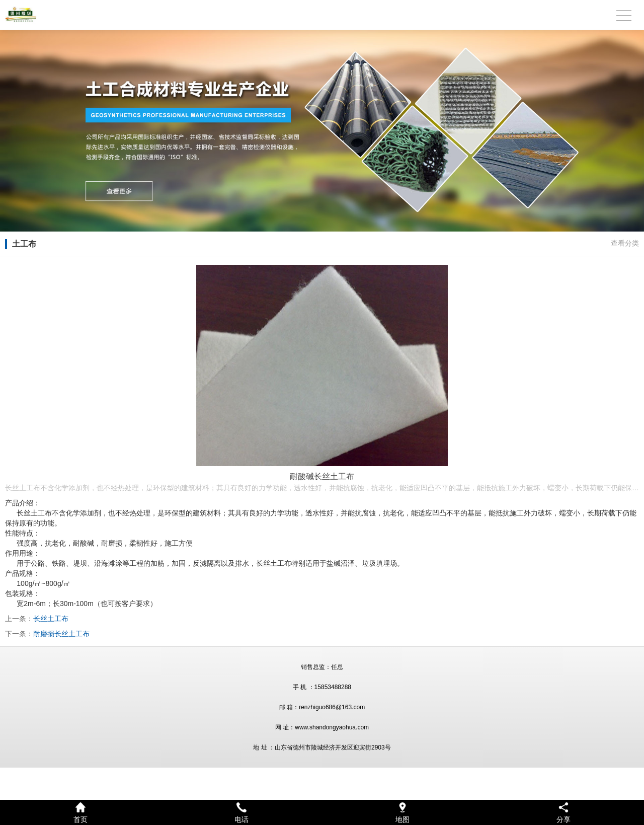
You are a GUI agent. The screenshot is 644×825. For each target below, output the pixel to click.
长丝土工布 (51, 619)
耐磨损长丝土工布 (61, 634)
